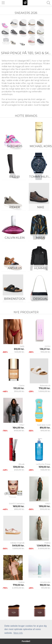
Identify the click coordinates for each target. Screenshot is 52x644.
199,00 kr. (45, 431)
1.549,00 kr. (44, 546)
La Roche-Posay (43, 464)
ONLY (22, 425)
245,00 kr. (19, 470)
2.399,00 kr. (18, 588)
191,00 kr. (19, 388)
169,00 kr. (19, 506)
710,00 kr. (45, 388)
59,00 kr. (19, 349)
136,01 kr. (45, 349)
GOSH (48, 346)
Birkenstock (15, 299)
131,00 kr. (46, 588)
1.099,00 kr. (18, 548)
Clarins (21, 385)
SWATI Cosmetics (17, 503)
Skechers (15, 146)
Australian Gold (44, 425)
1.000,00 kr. (44, 391)
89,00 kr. (45, 428)
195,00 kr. (45, 352)
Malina (47, 543)
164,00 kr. (19, 428)
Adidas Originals (17, 543)
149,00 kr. (19, 352)
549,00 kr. (19, 431)
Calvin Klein (15, 238)
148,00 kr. (45, 470)
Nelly (22, 346)
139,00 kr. (19, 467)
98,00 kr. (45, 585)
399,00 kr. (45, 509)
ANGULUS (15, 268)
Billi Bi (15, 177)
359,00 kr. (19, 391)
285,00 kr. (19, 509)
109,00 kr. (45, 467)
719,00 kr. (19, 585)
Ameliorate (45, 582)
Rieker (15, 207)
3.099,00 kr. (44, 548)
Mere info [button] (18, 633)
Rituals (22, 464)
